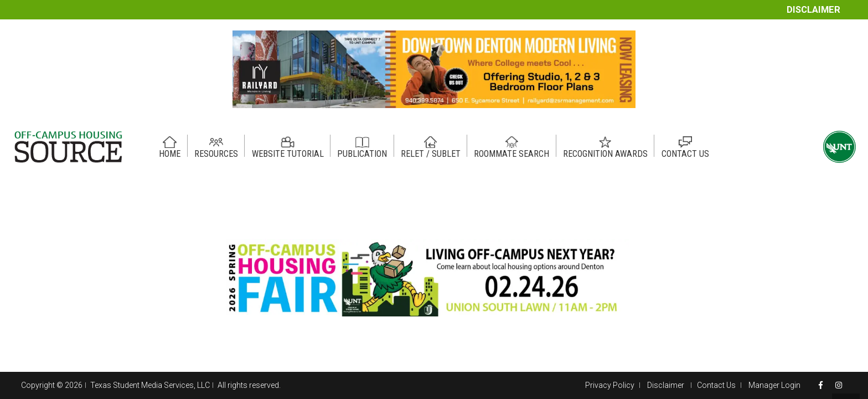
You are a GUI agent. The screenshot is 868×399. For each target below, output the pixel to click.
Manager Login (774, 385)
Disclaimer (813, 10)
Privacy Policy (610, 385)
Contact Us (716, 385)
